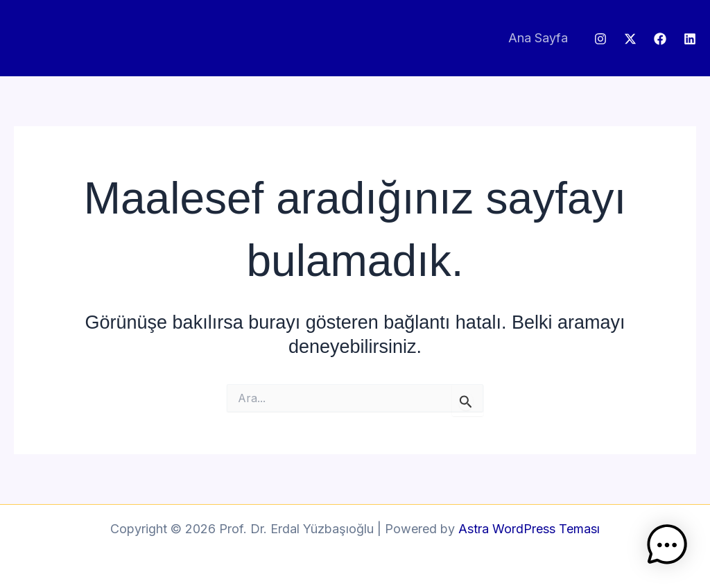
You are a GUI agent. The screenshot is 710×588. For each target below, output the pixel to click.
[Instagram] (600, 39)
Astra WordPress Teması (529, 529)
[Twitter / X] (630, 39)
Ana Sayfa (538, 38)
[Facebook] (660, 39)
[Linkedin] (690, 39)
